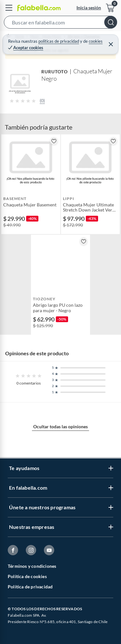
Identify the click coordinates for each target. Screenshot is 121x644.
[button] (60, 23)
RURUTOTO (55, 72)
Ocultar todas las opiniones (60, 426)
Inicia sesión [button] (89, 8)
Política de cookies (27, 576)
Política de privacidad (30, 587)
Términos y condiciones (32, 566)
